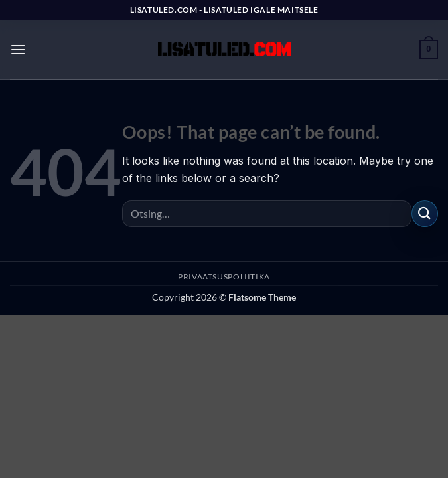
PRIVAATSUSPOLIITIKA (224, 277)
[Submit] (425, 213)
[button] (18, 49)
